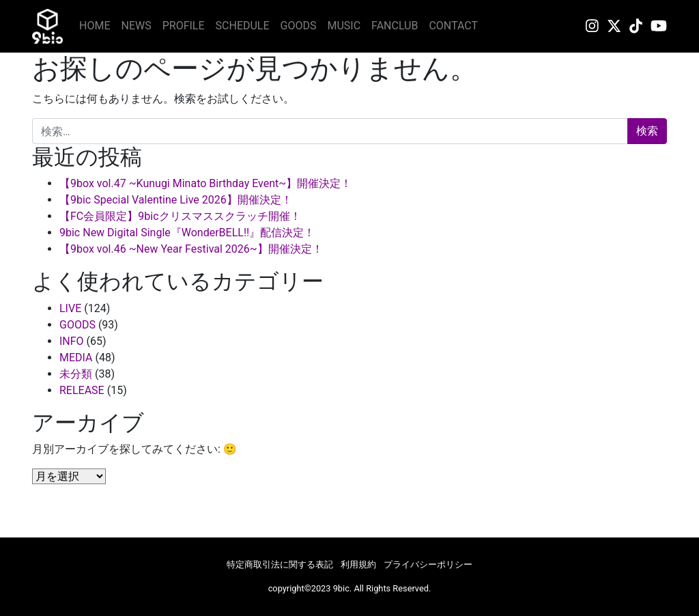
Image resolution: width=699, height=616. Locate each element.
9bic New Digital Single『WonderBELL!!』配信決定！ (187, 233)
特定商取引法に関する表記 (280, 564)
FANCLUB (395, 26)
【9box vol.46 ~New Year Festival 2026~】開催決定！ (191, 249)
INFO (72, 341)
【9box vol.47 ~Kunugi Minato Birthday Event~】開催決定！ (205, 183)
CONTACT (453, 26)
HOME (95, 26)
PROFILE (184, 26)
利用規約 (358, 564)
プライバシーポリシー (428, 564)
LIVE (70, 308)
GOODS (299, 26)
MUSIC (344, 26)
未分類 (76, 374)
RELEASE (82, 390)
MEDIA (76, 358)
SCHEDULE (243, 26)
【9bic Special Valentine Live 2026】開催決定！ (176, 200)
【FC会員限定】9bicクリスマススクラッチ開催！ (180, 216)
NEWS (136, 26)
